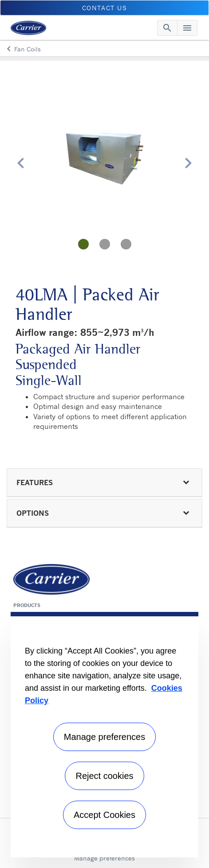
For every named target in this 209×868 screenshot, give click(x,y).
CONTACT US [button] (105, 8)
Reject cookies (104, 776)
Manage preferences (104, 858)
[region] (104, 735)
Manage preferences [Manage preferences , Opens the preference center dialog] (104, 737)
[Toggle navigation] (167, 28)
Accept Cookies (104, 815)
